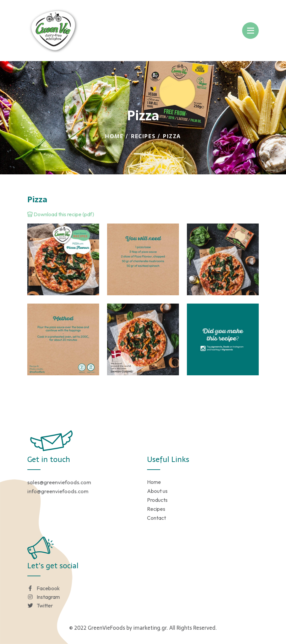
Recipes (143, 136)
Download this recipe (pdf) (61, 214)
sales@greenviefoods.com (59, 482)
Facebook (44, 588)
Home (114, 136)
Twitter (40, 605)
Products (157, 500)
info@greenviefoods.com (58, 491)
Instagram (44, 597)
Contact (156, 518)
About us (157, 491)
